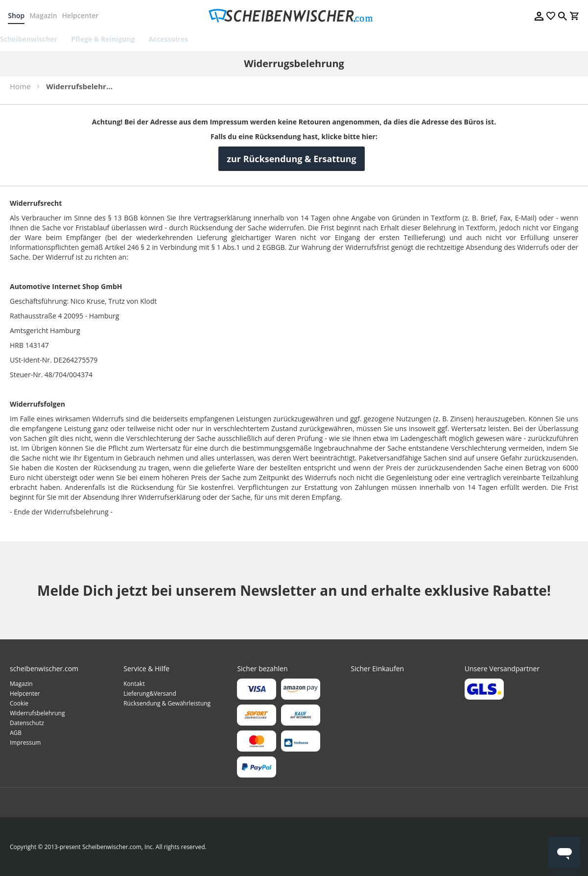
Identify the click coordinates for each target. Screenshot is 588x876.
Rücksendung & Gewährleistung (167, 703)
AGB (16, 733)
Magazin (45, 15)
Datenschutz (27, 723)
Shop (18, 15)
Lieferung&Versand (150, 693)
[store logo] (294, 16)
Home (20, 86)
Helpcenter (82, 15)
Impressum (25, 742)
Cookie (19, 703)
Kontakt (134, 684)
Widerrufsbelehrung (37, 713)
